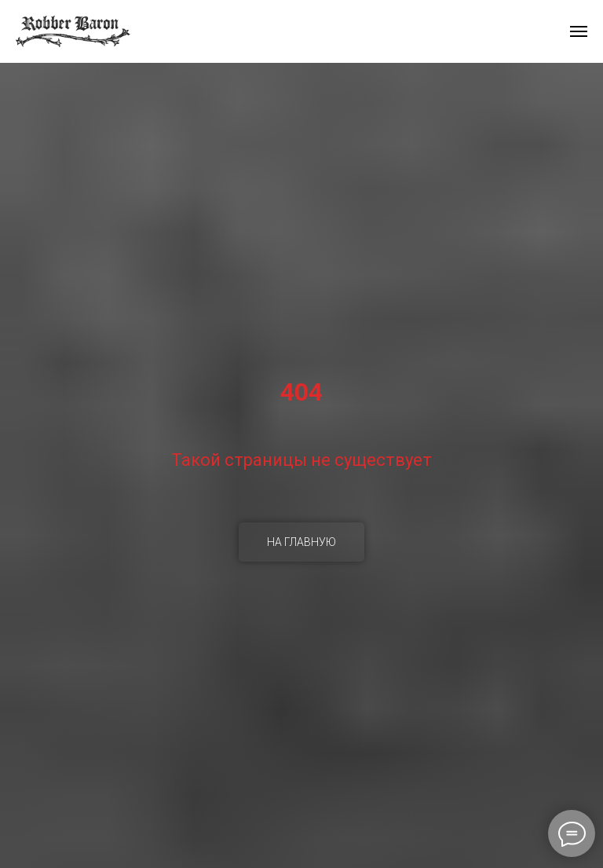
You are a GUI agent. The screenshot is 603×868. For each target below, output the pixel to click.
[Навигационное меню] (579, 31)
